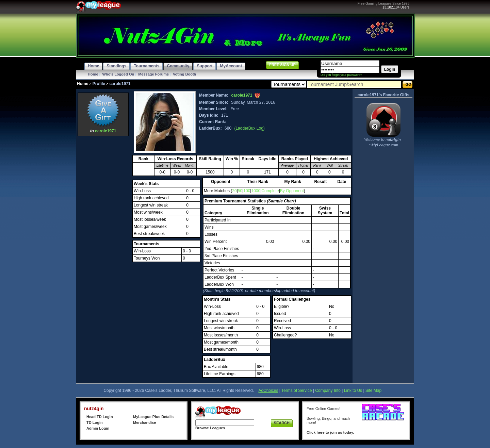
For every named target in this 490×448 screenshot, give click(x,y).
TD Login (95, 422)
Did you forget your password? (341, 75)
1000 (256, 191)
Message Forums (153, 74)
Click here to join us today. (330, 432)
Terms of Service (297, 391)
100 (247, 191)
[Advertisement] (103, 240)
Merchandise (144, 422)
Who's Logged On (118, 74)
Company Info (328, 391)
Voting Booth (184, 74)
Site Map (373, 391)
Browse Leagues (210, 428)
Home (93, 74)
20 (234, 191)
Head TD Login (100, 417)
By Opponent (292, 191)
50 (240, 191)
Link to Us (353, 391)
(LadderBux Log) (249, 128)
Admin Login (98, 428)
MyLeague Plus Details (153, 417)
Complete (270, 191)
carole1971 (105, 131)
